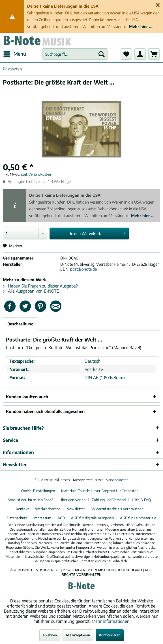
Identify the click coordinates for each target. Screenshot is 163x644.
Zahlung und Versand (109, 500)
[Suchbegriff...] (75, 54)
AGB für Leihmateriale (138, 518)
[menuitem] (14, 54)
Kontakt (22, 509)
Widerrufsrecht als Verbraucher (117, 509)
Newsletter (76, 509)
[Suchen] (102, 54)
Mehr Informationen (111, 621)
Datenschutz (17, 518)
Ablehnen (50, 635)
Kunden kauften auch (27, 397)
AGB (61, 518)
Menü (15, 53)
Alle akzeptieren (78, 635)
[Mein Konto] (140, 54)
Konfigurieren (110, 635)
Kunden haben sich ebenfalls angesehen (45, 411)
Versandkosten (117, 480)
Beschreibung (21, 324)
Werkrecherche (48, 509)
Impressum (42, 518)
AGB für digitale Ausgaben (92, 518)
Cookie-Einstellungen (38, 491)
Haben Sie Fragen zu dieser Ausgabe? (40, 286)
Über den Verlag (72, 500)
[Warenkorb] (154, 54)
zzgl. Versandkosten (36, 174)
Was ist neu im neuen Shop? (31, 500)
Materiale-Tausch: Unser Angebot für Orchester (99, 491)
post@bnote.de (83, 269)
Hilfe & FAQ (141, 500)
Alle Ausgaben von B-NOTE (31, 291)
